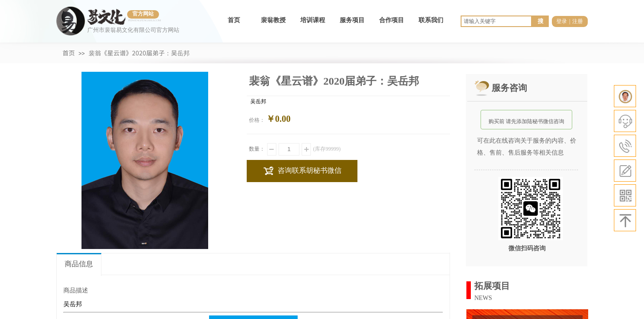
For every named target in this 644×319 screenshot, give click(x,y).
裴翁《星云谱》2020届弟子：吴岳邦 (139, 53)
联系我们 (431, 20)
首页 (234, 20)
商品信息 (79, 264)
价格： (257, 120)
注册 (578, 21)
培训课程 (313, 20)
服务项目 (352, 20)
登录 (562, 21)
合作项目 (392, 20)
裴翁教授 (273, 20)
